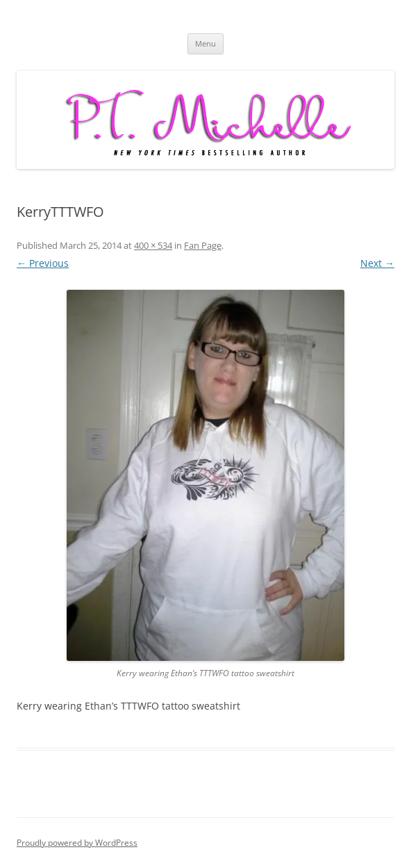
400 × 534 (153, 245)
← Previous (43, 263)
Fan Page (203, 245)
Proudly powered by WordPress (77, 843)
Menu (205, 43)
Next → (377, 263)
